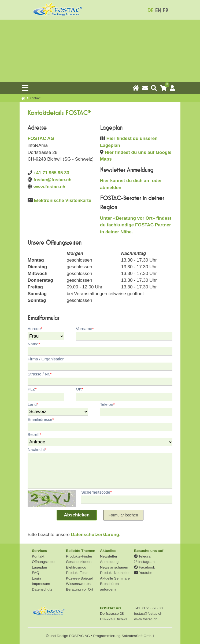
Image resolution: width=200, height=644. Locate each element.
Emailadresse (41, 419)
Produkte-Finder (79, 556)
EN (158, 11)
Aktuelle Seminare (115, 578)
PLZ (32, 389)
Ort (79, 389)
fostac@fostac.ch (53, 180)
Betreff (34, 434)
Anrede (35, 329)
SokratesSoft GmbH (138, 636)
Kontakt (38, 556)
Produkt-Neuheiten (115, 573)
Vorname (85, 329)
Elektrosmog (76, 567)
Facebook (145, 567)
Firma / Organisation (46, 359)
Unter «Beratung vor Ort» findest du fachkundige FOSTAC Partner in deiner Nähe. (136, 225)
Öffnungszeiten (44, 562)
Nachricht (37, 449)
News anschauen (114, 567)
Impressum (41, 584)
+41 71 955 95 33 (51, 173)
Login (36, 578)
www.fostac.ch (49, 187)
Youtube (143, 573)
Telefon (107, 404)
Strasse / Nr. (40, 374)
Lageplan (39, 567)
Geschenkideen (79, 562)
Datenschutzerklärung (95, 535)
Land (33, 404)
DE (150, 11)
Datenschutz (42, 589)
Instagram (144, 562)
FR (165, 11)
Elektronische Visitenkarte (63, 200)
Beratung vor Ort (79, 589)
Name (34, 344)
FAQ (36, 573)
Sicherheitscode (97, 492)
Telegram (144, 556)
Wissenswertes (78, 584)
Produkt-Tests (77, 573)
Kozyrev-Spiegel (79, 578)
